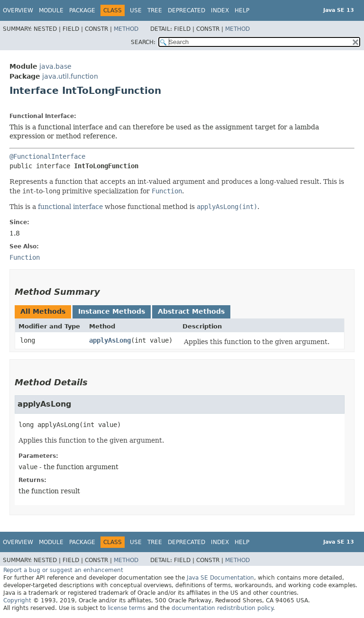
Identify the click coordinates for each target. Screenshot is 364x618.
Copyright (17, 600)
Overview (18, 10)
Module (51, 10)
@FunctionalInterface (47, 156)
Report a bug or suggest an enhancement (63, 570)
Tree (155, 10)
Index (220, 10)
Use (136, 10)
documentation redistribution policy (222, 608)
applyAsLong (110, 340)
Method (126, 29)
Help (242, 10)
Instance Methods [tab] (112, 311)
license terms (127, 608)
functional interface (70, 207)
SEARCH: (143, 42)
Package (82, 10)
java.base (55, 66)
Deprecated (187, 10)
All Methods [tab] (43, 311)
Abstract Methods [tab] (191, 311)
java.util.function (70, 76)
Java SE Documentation (220, 578)
